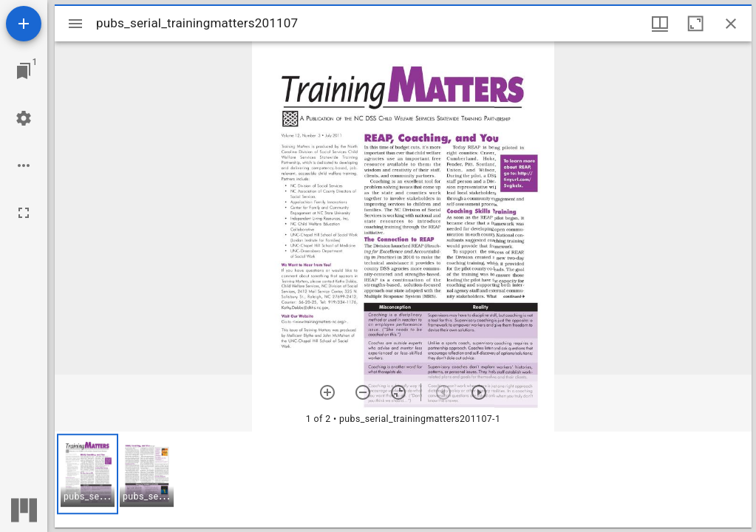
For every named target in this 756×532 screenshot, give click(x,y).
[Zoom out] (363, 392)
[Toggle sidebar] (75, 24)
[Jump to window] (24, 71)
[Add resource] (24, 24)
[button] (88, 474)
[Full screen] (24, 213)
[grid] (403, 480)
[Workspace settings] (24, 118)
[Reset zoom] (398, 392)
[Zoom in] (327, 392)
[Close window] (731, 24)
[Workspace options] (24, 166)
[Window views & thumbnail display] (660, 24)
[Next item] (479, 392)
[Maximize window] (695, 24)
